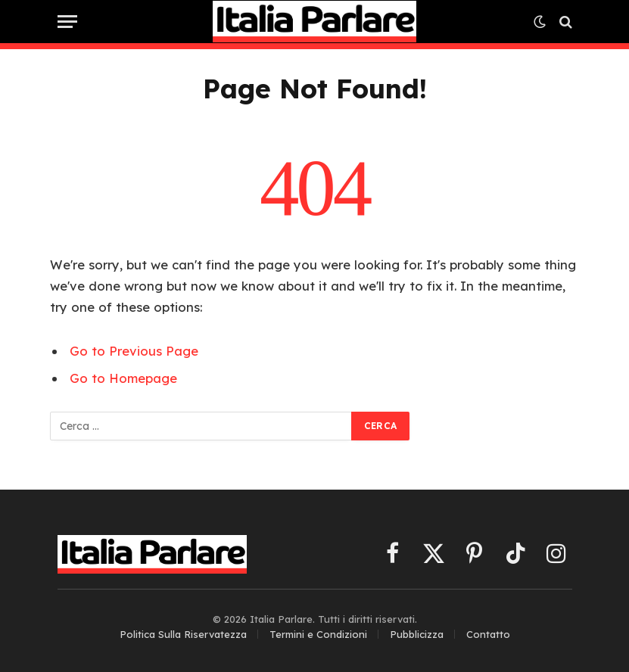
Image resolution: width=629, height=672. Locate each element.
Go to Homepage (123, 378)
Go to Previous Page (134, 351)
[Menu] (67, 22)
